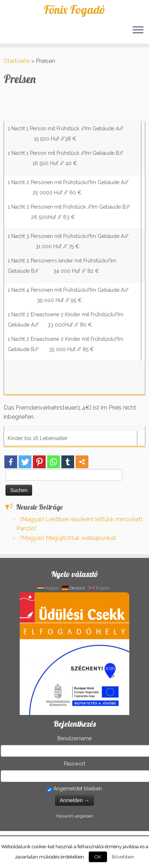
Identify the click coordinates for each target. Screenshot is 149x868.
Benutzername (74, 738)
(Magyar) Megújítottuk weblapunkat (68, 538)
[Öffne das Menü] (138, 30)
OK (98, 857)
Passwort (74, 764)
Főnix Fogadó (75, 10)
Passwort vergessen (75, 816)
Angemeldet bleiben (74, 789)
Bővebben (123, 857)
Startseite (17, 61)
